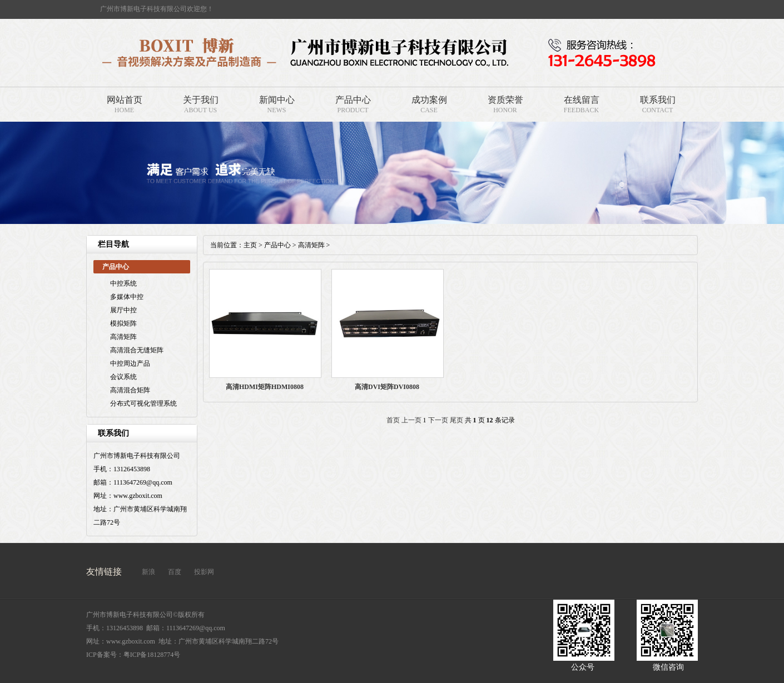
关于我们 (201, 100)
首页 (393, 420)
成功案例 (429, 100)
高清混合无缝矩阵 (137, 350)
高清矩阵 (123, 337)
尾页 (456, 420)
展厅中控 (123, 310)
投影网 (204, 572)
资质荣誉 (505, 100)
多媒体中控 (127, 297)
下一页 (438, 420)
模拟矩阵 (123, 323)
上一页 (411, 420)
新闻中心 (277, 100)
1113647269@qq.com (196, 628)
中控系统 (123, 283)
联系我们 (658, 100)
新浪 (148, 572)
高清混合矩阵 (130, 390)
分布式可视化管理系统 (143, 403)
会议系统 (123, 377)
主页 (250, 245)
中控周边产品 (130, 363)
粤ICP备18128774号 (152, 655)
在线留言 (582, 100)
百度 (175, 572)
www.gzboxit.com (131, 641)
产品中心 (353, 100)
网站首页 (125, 100)
